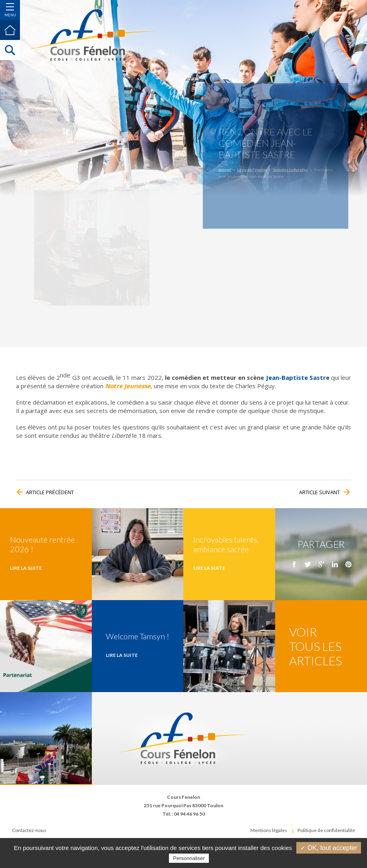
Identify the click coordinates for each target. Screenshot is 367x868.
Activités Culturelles (287, 167)
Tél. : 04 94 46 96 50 (184, 814)
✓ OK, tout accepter (329, 848)
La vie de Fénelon (256, 167)
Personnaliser (189, 858)
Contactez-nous (29, 830)
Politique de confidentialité (326, 830)
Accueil (235, 167)
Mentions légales (269, 830)
